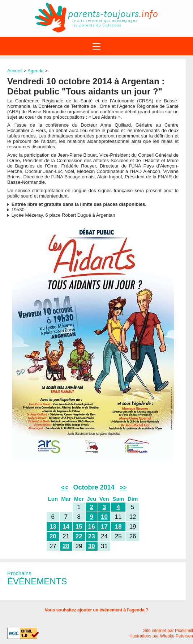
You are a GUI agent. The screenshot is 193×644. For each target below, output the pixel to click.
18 (118, 527)
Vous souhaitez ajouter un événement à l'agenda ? (97, 610)
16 (92, 527)
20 (53, 536)
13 (53, 527)
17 (104, 527)
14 (66, 527)
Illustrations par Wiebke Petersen (161, 636)
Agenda (36, 71)
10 (104, 517)
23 (92, 536)
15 (79, 527)
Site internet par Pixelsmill (168, 631)
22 (79, 536)
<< (65, 488)
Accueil (15, 71)
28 (66, 546)
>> (123, 488)
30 (92, 546)
